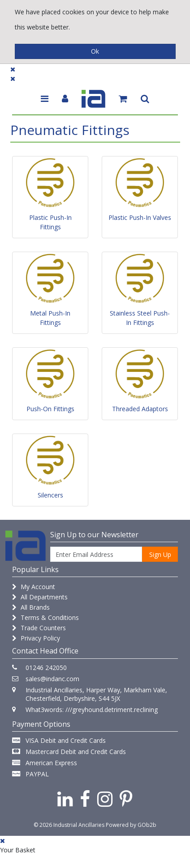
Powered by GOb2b (131, 825)
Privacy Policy (36, 638)
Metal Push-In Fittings (50, 318)
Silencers (50, 495)
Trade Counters (39, 628)
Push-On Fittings (50, 409)
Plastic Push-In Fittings (50, 222)
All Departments (40, 597)
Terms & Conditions (45, 617)
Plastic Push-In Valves (140, 217)
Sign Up (160, 554)
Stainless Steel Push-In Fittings (140, 318)
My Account (34, 587)
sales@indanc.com (52, 679)
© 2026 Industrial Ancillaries (69, 825)
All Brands (31, 607)
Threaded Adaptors (140, 409)
